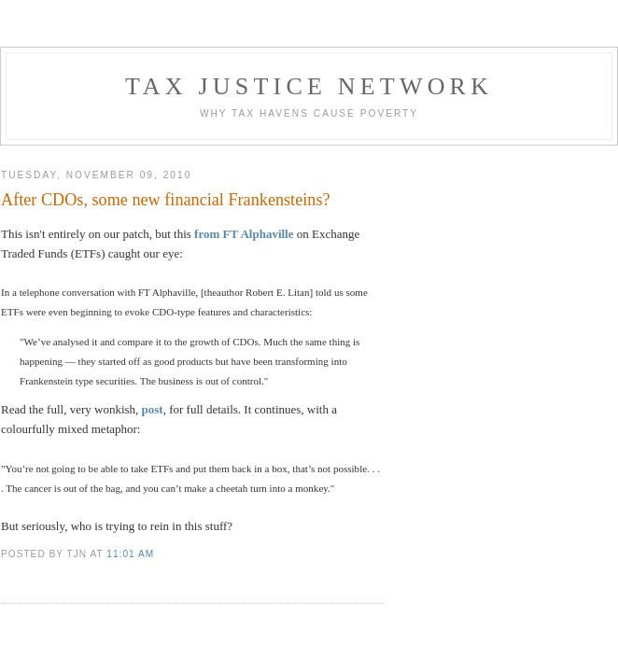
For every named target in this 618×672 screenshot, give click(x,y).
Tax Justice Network (309, 86)
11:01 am (130, 554)
